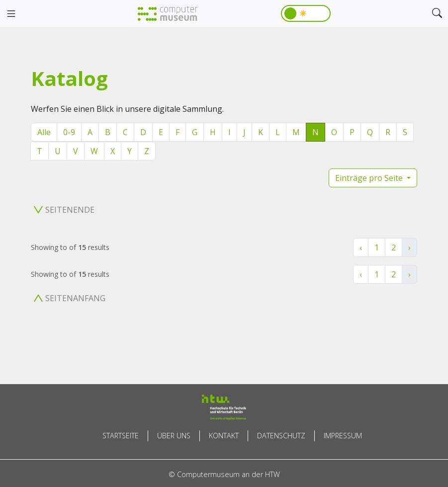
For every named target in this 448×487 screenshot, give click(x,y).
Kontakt (224, 436)
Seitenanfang (70, 298)
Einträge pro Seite (370, 178)
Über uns (174, 436)
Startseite (121, 436)
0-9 (69, 132)
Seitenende (64, 210)
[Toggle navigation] (11, 14)
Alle (44, 132)
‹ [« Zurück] (361, 247)
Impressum (343, 436)
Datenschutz (281, 436)
